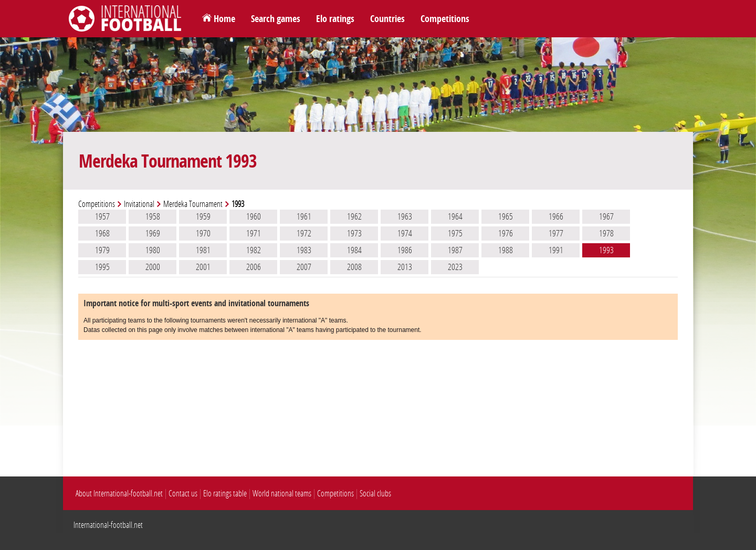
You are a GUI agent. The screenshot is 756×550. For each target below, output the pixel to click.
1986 (405, 250)
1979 (102, 250)
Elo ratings (335, 19)
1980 (153, 250)
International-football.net (108, 525)
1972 (304, 233)
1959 (203, 216)
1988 (506, 250)
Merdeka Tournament (193, 204)
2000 (153, 267)
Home (224, 19)
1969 (153, 233)
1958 (153, 216)
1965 (506, 216)
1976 (506, 233)
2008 (354, 267)
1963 (405, 216)
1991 (556, 250)
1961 (304, 216)
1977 (556, 233)
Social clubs (375, 494)
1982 (254, 250)
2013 (405, 267)
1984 (354, 250)
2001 (203, 267)
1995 (102, 267)
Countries (387, 19)
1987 (455, 250)
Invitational (139, 204)
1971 (254, 233)
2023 (455, 267)
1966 (556, 216)
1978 (606, 233)
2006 (254, 267)
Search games (276, 19)
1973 (354, 233)
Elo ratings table (225, 494)
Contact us (183, 494)
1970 (203, 233)
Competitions (445, 19)
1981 (203, 250)
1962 (354, 216)
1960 (254, 216)
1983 (304, 250)
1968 (102, 233)
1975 (455, 233)
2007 (304, 267)
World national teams (282, 494)
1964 (455, 216)
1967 (606, 216)
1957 (102, 216)
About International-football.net (119, 494)
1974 (405, 233)
